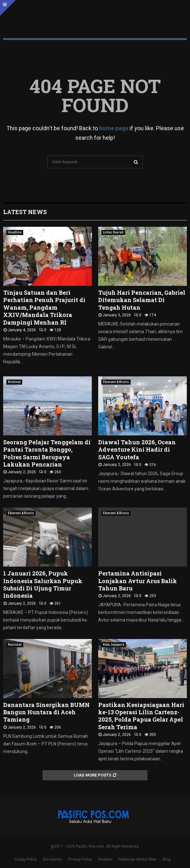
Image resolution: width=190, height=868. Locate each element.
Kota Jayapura (114, 645)
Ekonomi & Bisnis (116, 382)
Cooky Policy (26, 859)
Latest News (25, 212)
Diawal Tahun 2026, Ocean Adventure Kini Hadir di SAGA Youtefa (137, 450)
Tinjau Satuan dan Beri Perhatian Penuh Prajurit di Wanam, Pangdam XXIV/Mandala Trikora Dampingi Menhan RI (44, 307)
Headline (15, 232)
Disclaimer (52, 859)
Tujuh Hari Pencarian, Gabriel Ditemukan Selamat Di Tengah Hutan (142, 300)
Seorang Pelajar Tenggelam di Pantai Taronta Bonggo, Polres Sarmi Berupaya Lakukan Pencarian (47, 453)
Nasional (15, 645)
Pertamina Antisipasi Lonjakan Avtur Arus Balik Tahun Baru (138, 581)
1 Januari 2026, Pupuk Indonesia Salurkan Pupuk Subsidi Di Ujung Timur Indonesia (43, 584)
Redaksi (105, 859)
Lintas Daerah (113, 232)
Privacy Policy (80, 859)
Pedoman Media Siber (138, 859)
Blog (167, 859)
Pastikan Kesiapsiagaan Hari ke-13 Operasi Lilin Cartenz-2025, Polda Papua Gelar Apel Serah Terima (141, 716)
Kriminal (14, 382)
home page (114, 128)
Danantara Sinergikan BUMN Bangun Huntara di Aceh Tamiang (46, 712)
